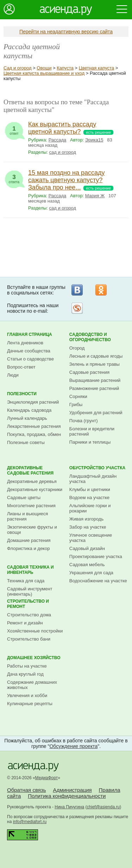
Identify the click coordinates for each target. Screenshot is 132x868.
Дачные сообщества (29, 351)
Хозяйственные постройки (35, 631)
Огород (77, 348)
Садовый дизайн (87, 548)
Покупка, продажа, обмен (34, 434)
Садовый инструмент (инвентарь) (30, 591)
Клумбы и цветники (90, 489)
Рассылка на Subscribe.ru (77, 308)
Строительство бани (29, 639)
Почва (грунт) (84, 421)
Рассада (58, 140)
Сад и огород (18, 68)
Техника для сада (26, 581)
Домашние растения (29, 540)
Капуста (65, 68)
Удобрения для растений (96, 413)
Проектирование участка (96, 556)
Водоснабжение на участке (98, 581)
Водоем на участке (89, 498)
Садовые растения (89, 372)
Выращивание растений (95, 380)
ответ (14, 129)
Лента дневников (25, 343)
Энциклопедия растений (33, 402)
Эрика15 (94, 140)
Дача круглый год (25, 674)
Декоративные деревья (32, 481)
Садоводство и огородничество (90, 337)
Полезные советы (26, 442)
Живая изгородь (86, 519)
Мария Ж (95, 196)
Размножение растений (94, 388)
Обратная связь (27, 790)
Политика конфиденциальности (67, 796)
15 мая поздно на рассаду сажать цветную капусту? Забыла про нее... (67, 180)
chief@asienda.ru (103, 807)
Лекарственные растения (34, 426)
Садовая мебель (87, 565)
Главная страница (30, 334)
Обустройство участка (97, 468)
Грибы (76, 405)
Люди (13, 375)
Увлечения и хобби (27, 695)
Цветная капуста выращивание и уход (44, 73)
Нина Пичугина (69, 807)
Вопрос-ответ (21, 367)
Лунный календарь (27, 418)
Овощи (44, 68)
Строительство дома (29, 615)
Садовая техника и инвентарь (30, 570)
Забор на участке (88, 527)
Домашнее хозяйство (34, 658)
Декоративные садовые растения (30, 471)
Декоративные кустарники (35, 489)
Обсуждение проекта (73, 746)
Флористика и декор (28, 548)
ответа (14, 177)
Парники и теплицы (90, 442)
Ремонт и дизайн (25, 623)
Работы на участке (27, 666)
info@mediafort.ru (30, 822)
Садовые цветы (24, 498)
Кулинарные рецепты (30, 704)
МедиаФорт (47, 778)
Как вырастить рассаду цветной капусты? (62, 128)
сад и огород (63, 152)
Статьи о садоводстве (30, 359)
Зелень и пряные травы (95, 364)
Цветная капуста (96, 68)
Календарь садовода (29, 410)
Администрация (72, 790)
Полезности (22, 394)
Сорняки (78, 396)
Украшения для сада (91, 573)
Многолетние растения (31, 506)
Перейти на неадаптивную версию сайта (66, 32)
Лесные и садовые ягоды (96, 356)
